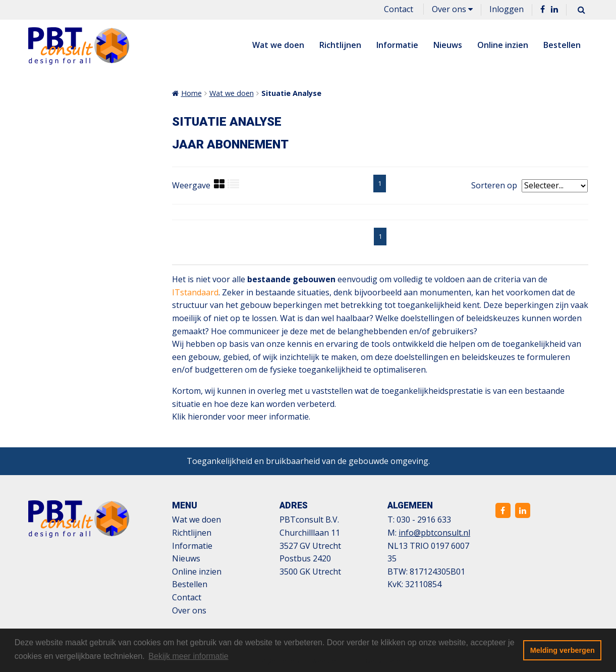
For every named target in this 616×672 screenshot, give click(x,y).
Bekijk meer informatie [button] (188, 656)
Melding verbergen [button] (563, 650)
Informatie (397, 45)
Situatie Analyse (291, 93)
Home (191, 93)
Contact (399, 9)
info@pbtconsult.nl (434, 533)
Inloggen (507, 9)
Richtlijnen (340, 45)
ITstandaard (195, 292)
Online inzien (503, 45)
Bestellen (562, 45)
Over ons (452, 9)
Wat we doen (278, 45)
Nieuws (448, 45)
